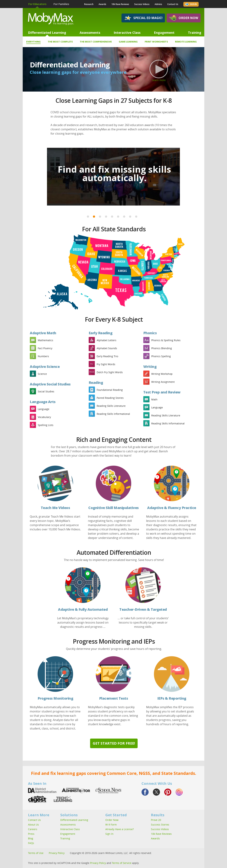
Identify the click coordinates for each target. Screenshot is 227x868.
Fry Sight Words (106, 364)
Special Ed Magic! (143, 18)
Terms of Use (36, 853)
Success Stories (160, 825)
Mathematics (45, 340)
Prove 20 (156, 820)
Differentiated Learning (47, 33)
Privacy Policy (57, 853)
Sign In (191, 4)
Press (31, 834)
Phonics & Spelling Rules (166, 340)
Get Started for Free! (114, 743)
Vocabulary (44, 417)
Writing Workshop (162, 374)
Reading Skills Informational (113, 414)
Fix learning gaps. (64, 23)
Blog (31, 838)
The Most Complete (60, 42)
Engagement (164, 33)
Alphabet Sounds (107, 348)
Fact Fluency (45, 348)
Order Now (184, 18)
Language (44, 409)
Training (195, 33)
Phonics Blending (162, 348)
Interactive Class (127, 33)
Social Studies (46, 391)
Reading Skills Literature (111, 406)
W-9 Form (111, 825)
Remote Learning (186, 42)
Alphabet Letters (106, 340)
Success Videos (142, 4)
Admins (158, 4)
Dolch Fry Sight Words (110, 372)
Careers (33, 829)
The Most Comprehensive (96, 42)
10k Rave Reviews (120, 4)
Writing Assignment (163, 382)
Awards (102, 4)
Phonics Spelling (161, 356)
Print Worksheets (156, 42)
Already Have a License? (120, 829)
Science (42, 374)
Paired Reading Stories (110, 398)
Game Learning (128, 42)
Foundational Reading (110, 390)
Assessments (90, 33)
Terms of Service (122, 863)
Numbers (43, 356)
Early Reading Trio (107, 356)
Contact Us (173, 4)
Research (89, 4)
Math (154, 399)
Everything (33, 42)
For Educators (37, 4)
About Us (33, 825)
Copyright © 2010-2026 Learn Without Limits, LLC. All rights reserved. (111, 853)
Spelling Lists (46, 425)
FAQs (31, 843)
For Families (61, 4)
